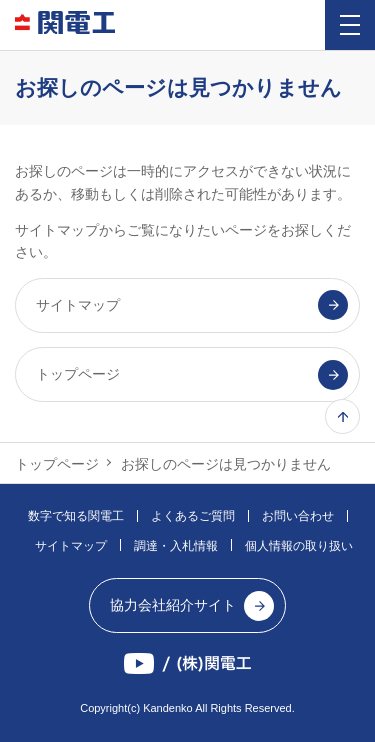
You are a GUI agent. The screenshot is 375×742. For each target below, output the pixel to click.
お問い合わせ (298, 516)
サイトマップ (71, 546)
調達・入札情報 (176, 546)
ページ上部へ (342, 416)
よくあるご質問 (193, 516)
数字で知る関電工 (76, 516)
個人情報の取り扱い (299, 546)
